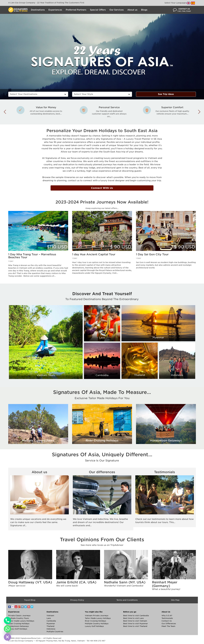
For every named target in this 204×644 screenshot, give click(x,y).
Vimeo (32, 607)
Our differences (102, 472)
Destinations (38, 10)
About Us (166, 612)
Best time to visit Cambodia (136, 616)
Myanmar (158, 337)
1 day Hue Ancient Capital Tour (94, 254)
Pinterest (29, 607)
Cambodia (102, 375)
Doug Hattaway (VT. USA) (30, 582)
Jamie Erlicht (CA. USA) (76, 582)
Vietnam (50, 616)
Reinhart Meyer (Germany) (165, 584)
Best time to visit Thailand (135, 626)
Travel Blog (30, 600)
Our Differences (169, 624)
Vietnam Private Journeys (97, 616)
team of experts (81, 152)
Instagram (22, 607)
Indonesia (177, 375)
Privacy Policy (77, 600)
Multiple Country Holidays (97, 624)
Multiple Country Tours (19, 618)
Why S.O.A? (167, 616)
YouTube (16, 607)
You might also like (94, 612)
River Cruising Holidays (19, 624)
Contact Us (167, 621)
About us (132, 10)
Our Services (117, 10)
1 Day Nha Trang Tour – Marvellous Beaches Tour (32, 256)
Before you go (130, 612)
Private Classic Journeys (19, 616)
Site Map (175, 600)
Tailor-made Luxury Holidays (21, 621)
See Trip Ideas (166, 94)
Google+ (19, 607)
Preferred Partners (76, 10)
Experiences (55, 10)
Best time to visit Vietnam (135, 621)
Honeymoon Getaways (18, 626)
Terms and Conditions (127, 600)
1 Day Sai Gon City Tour (152, 254)
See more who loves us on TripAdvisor (102, 545)
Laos (102, 338)
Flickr (13, 607)
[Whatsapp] (7, 629)
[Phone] (7, 621)
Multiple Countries (55, 632)
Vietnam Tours (46, 375)
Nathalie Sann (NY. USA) (125, 582)
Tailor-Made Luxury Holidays (98, 618)
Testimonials (165, 472)
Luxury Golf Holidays (18, 629)
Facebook (10, 607)
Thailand (140, 375)
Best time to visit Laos (133, 618)
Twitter (26, 607)
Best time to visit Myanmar (136, 624)
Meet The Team (168, 626)
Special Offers (98, 10)
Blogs (144, 10)
